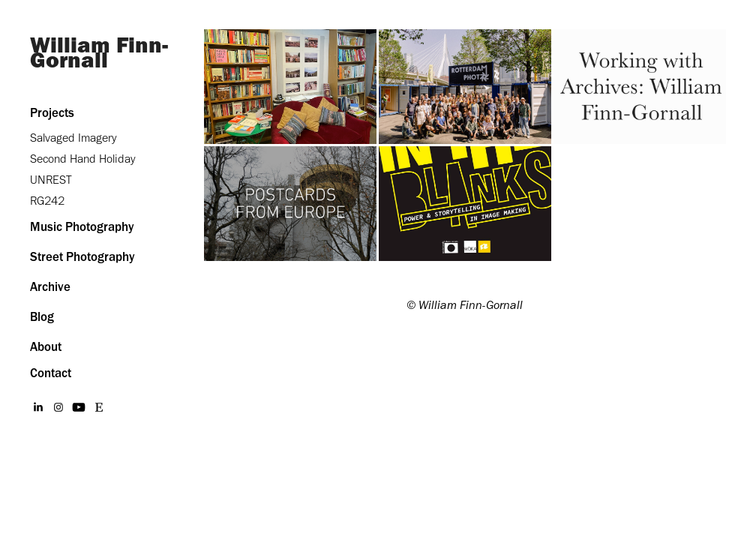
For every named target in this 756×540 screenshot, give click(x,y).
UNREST (51, 180)
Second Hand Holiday (83, 159)
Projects (52, 112)
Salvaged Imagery (73, 138)
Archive (50, 286)
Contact (51, 373)
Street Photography (82, 256)
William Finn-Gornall (99, 52)
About (46, 346)
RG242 (47, 201)
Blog (42, 316)
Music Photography (82, 226)
